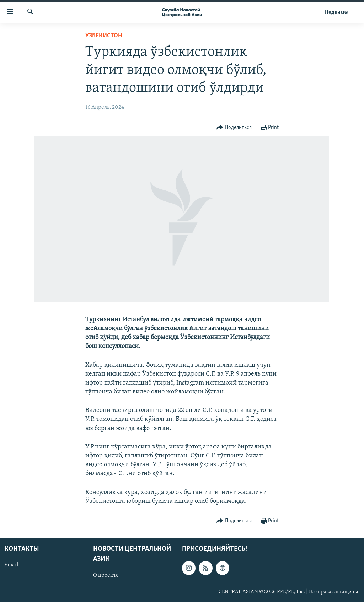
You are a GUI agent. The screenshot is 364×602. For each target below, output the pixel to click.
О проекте (106, 575)
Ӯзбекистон (104, 36)
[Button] (234, 128)
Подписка (337, 12)
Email (11, 565)
